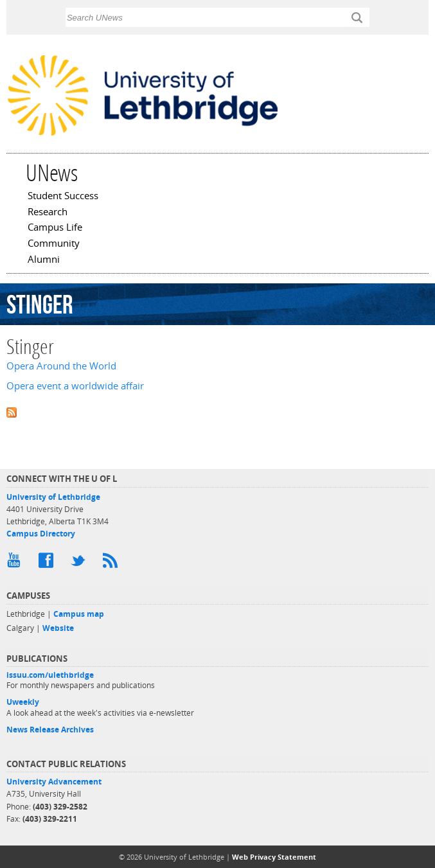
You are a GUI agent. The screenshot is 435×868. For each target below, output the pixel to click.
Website (58, 628)
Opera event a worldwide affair (75, 386)
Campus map (79, 614)
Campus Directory (41, 534)
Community (54, 244)
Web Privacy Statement (274, 857)
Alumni (44, 260)
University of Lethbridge (53, 497)
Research (48, 213)
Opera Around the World (61, 366)
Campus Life (55, 228)
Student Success (63, 197)
